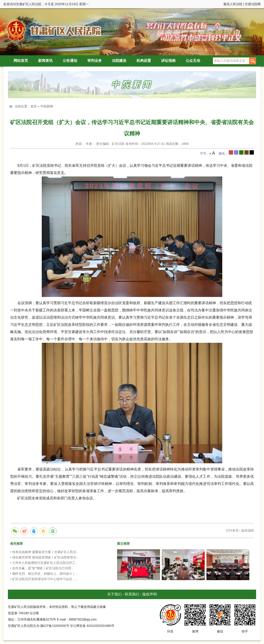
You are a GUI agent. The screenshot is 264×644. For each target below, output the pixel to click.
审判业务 (95, 61)
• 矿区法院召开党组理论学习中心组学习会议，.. (44, 579)
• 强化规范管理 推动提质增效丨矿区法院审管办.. (44, 557)
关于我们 (114, 594)
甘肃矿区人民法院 (53, 30)
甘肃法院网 (253, 4)
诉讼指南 (168, 61)
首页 (34, 106)
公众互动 (193, 61)
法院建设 (119, 61)
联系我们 (132, 594)
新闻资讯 (45, 61)
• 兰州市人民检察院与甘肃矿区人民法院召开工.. (44, 563)
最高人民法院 (233, 4)
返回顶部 (248, 530)
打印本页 (232, 530)
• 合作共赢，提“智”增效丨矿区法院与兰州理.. (42, 568)
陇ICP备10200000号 (55, 626)
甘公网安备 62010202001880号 (92, 626)
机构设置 (144, 61)
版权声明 (150, 594)
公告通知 (70, 61)
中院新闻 (47, 106)
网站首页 (21, 61)
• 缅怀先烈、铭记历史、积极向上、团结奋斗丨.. (44, 574)
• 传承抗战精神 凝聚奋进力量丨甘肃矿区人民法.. (44, 552)
